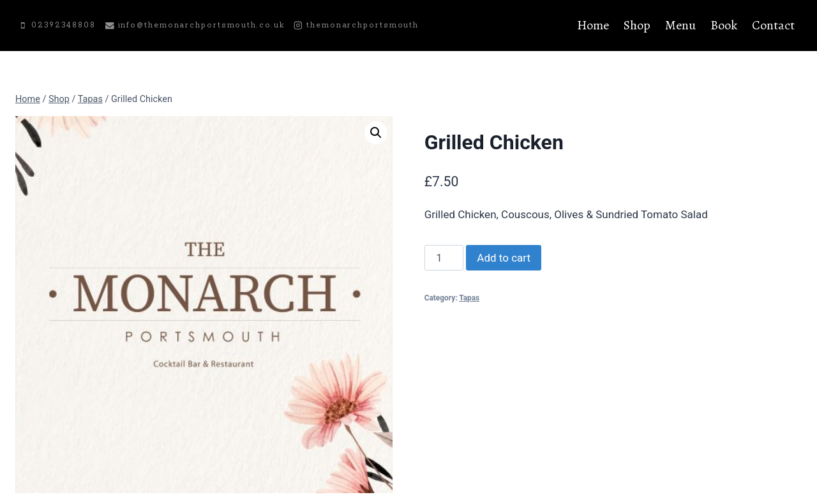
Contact (773, 25)
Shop (637, 25)
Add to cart (504, 258)
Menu (680, 25)
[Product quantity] (444, 258)
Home (593, 25)
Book (724, 25)
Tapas (469, 298)
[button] (376, 133)
